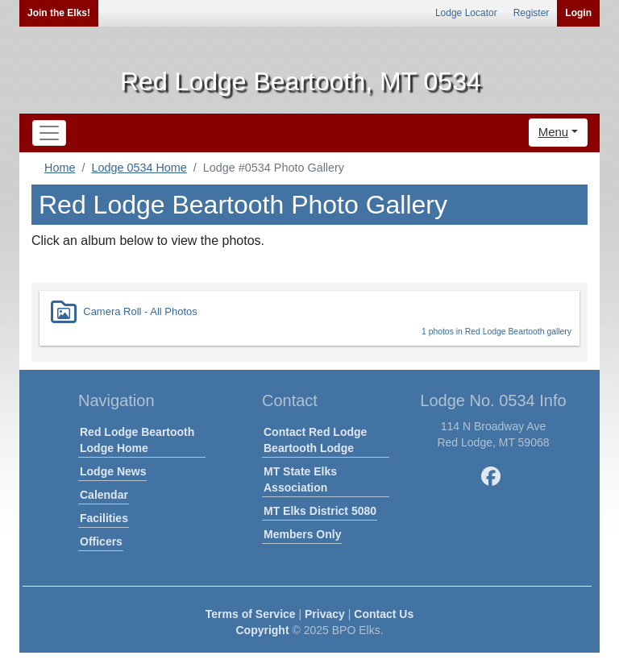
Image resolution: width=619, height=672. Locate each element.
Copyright (262, 630)
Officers (101, 541)
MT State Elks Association (300, 479)
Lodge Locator (466, 13)
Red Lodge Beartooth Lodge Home (137, 440)
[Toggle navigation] (49, 133)
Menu (554, 132)
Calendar (104, 495)
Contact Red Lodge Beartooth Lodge (315, 440)
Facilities (104, 518)
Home (60, 168)
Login (578, 13)
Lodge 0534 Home (139, 168)
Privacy (325, 614)
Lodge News (113, 471)
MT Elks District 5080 (320, 511)
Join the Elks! (59, 13)
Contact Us (384, 614)
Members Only (302, 534)
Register (532, 13)
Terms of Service (251, 614)
